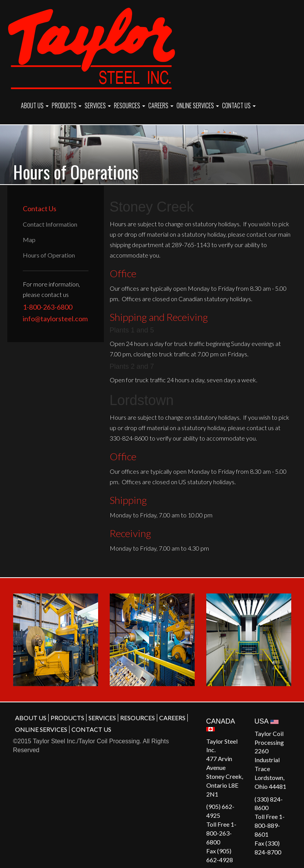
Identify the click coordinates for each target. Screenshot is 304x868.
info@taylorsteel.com (55, 319)
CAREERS (161, 105)
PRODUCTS (67, 105)
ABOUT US (35, 105)
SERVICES (98, 105)
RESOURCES (130, 105)
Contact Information (50, 224)
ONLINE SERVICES (198, 105)
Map (29, 240)
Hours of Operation (49, 255)
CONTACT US (239, 105)
